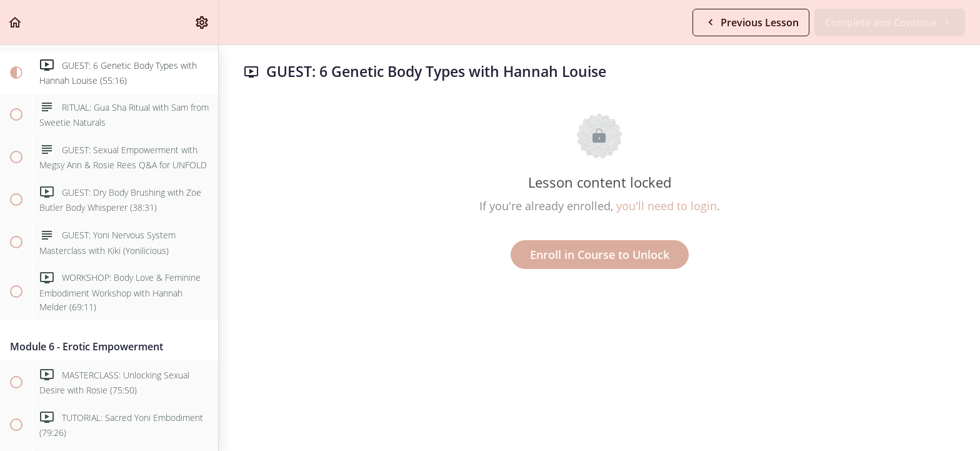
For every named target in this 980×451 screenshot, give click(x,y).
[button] (16, 22)
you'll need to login (667, 206)
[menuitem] (202, 22)
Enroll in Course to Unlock (600, 255)
